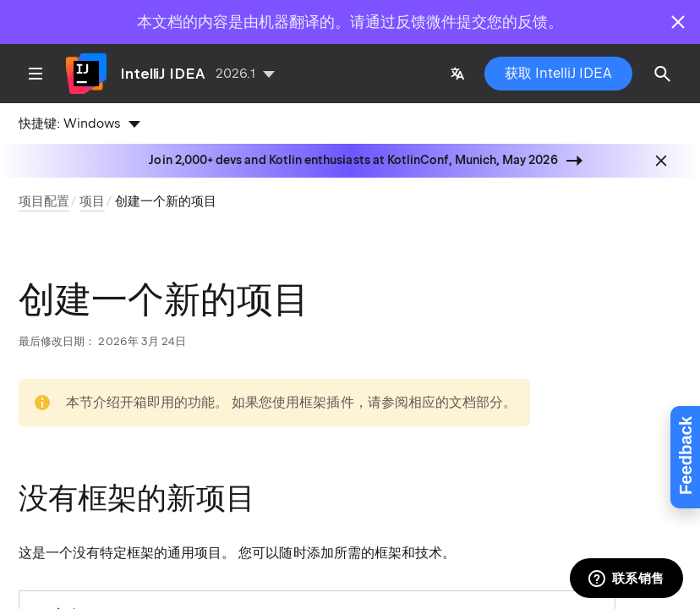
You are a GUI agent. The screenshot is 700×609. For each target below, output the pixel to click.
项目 (92, 201)
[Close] (678, 22)
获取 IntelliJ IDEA (558, 73)
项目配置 (44, 201)
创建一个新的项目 (166, 201)
